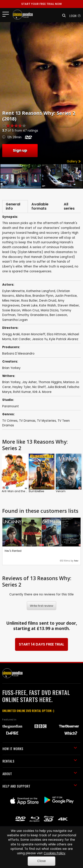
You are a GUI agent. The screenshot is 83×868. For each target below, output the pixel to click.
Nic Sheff (39, 387)
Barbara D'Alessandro (18, 354)
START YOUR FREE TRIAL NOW (41, 4)
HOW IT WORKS (40, 749)
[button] (63, 16)
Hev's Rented (13, 551)
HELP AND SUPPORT (40, 786)
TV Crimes (10, 421)
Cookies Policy (54, 853)
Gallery (74, 161)
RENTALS (40, 761)
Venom (61, 491)
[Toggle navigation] (7, 14)
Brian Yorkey (11, 368)
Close (41, 861)
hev (76, 561)
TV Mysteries (46, 421)
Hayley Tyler (22, 387)
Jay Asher (29, 382)
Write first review (42, 606)
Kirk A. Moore (42, 392)
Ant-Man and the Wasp (18, 491)
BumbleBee (36, 491)
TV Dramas (27, 421)
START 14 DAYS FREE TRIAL (41, 644)
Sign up (20, 150)
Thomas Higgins (50, 382)
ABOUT (40, 774)
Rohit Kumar (22, 392)
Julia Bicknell (57, 387)
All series (69, 206)
